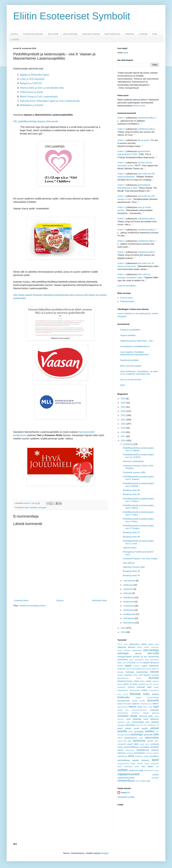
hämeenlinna (123, 678)
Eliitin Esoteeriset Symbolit (72, 16)
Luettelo (15, 39)
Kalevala (129, 34)
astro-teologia (151, 650)
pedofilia (34, 507)
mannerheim (123, 713)
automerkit (122, 660)
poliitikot (150, 731)
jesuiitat (142, 684)
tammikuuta (129, 623)
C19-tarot (131, 663)
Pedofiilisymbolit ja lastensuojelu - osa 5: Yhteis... (139, 513)
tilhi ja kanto (143, 140)
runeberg (154, 744)
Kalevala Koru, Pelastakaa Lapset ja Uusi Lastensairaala (50, 101)
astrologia (123, 653)
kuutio (142, 701)
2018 (123, 432)
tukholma (128, 766)
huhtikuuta (129, 610)
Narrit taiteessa (112, 34)
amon (140, 647)
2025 (123, 403)
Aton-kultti (53, 34)
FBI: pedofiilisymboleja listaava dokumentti (35, 121)
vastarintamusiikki (126, 778)
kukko (139, 697)
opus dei (139, 725)
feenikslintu (137, 669)
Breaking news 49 (131, 490)
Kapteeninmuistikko (129, 360)
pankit (145, 728)
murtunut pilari (146, 716)
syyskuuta (128, 589)
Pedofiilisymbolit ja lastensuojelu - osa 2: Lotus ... (139, 542)
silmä (131, 756)
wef (148, 781)
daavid (146, 663)
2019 (123, 428)
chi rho (139, 663)
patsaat (155, 728)
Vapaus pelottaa (128, 335)
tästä (126, 53)
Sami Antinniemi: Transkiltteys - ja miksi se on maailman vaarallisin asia (139, 373)
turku (137, 766)
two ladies (148, 766)
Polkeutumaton (127, 301)
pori (157, 732)
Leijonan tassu (130, 548)
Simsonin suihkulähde (133, 461)
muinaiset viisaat (127, 716)
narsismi (121, 722)
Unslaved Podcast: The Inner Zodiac (140, 559)
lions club (148, 707)
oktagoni (121, 725)
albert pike (154, 644)
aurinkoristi (154, 657)
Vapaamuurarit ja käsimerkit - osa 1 (137, 341)
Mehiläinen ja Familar (32, 105)
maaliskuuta (129, 614)
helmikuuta (129, 618)
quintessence (131, 738)
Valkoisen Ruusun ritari (134, 567)
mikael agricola (151, 713)
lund (127, 710)
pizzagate (42, 507)
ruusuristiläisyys (131, 747)
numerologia (138, 722)
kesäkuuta (129, 602)
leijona (132, 707)
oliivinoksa (130, 725)
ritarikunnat (139, 741)
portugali (121, 735)
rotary (157, 741)
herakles (121, 675)
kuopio (135, 701)
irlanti (136, 681)
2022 (123, 415)
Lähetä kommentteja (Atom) (32, 606)
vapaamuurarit (128, 774)
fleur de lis (147, 669)
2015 (123, 628)
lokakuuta (128, 585)
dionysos (155, 663)
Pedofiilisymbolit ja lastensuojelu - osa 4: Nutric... (139, 520)
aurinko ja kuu (140, 657)
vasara (156, 775)
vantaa (156, 771)
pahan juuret (132, 728)
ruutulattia (144, 747)
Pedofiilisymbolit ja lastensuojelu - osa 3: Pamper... (139, 527)
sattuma (155, 750)
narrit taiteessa (151, 719)
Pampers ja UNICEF (31, 83)
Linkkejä (143, 34)
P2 (158, 725)
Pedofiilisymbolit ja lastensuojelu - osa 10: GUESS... (139, 456)
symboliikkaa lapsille (128, 760)
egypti (128, 666)
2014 (123, 632)
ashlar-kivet (137, 650)
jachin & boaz (130, 684)
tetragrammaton (123, 764)
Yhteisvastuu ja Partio (32, 92)
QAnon (120, 738)
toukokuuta (129, 606)
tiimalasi (140, 764)
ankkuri (147, 647)
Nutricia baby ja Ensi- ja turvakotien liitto (42, 88)
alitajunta (122, 647)
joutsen (156, 684)
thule (133, 763)
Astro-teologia (70, 34)
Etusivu (14, 34)
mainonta (154, 710)
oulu (145, 725)
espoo (145, 666)
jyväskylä (121, 687)
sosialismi (154, 756)
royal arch (144, 744)
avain (131, 660)
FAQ (155, 34)
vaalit (141, 770)
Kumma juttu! (126, 298)
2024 (122, 385)
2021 (123, 420)
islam (142, 681)
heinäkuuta (129, 597)
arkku (120, 650)
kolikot (144, 690)
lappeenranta (122, 707)
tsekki (120, 767)
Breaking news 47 (131, 532)
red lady (127, 741)
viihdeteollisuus (126, 781)
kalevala (141, 687)
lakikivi (156, 704)
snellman (139, 756)
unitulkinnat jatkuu (146, 118)
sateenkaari (130, 750)
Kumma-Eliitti (153, 697)
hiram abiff (138, 675)
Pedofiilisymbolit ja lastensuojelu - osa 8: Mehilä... (139, 485)
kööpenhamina (146, 704)
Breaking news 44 (131, 575)
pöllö (156, 734)
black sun (122, 663)
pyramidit (148, 735)
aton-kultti (153, 653)
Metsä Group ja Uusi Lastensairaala (39, 96)
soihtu (146, 756)
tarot (155, 760)
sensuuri (149, 753)
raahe (141, 738)
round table (133, 744)
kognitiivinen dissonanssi (129, 690)
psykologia (137, 734)
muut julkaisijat (134, 719)
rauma (120, 741)
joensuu (149, 684)
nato (128, 722)
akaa (126, 644)
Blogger (105, 853)
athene (138, 653)
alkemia (132, 647)
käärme (136, 704)
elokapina (137, 666)
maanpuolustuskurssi (139, 710)
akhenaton (134, 644)
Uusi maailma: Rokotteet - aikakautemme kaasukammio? (135, 353)
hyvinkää (155, 675)
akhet (144, 644)
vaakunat (133, 770)
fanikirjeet (122, 669)
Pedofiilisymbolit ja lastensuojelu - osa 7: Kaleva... (139, 500)
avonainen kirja (142, 660)
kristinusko (124, 697)
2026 (123, 399)
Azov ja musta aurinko (131, 380)
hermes (128, 675)
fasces (129, 669)
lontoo (120, 710)
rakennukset (152, 738)
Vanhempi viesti (99, 600)
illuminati (154, 678)
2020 (123, 424)
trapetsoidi (155, 764)
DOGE (120, 666)
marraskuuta (130, 581)
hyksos (147, 675)
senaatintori (140, 753)
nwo (147, 722)
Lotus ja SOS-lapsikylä (32, 79)
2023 (123, 411)
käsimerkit (153, 700)
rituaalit (150, 741)
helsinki (154, 672)
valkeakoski (149, 771)
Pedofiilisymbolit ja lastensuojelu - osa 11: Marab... (139, 449)
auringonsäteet (125, 657)
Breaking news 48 (131, 494)
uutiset (122, 770)
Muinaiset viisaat (91, 34)
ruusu (120, 747)
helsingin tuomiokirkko (137, 672)
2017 (123, 436)
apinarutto (155, 647)
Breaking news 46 (131, 537)
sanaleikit (154, 747)
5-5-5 (120, 644)
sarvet (120, 750)
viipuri (138, 781)
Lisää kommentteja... (127, 286)
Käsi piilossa (129, 563)
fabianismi (154, 666)
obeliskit (155, 722)
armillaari (127, 650)
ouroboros (152, 725)
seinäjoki (130, 753)
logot (27, 507)
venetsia (155, 778)
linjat (140, 707)
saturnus (122, 753)
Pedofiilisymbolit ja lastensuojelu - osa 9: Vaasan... (139, 478)
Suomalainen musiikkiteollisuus (135, 346)
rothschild (122, 744)
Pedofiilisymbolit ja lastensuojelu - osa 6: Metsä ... (139, 507)
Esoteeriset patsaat (33, 34)
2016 (123, 440)
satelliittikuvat (143, 750)
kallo (149, 687)
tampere (145, 760)
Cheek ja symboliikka (130, 330)
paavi (120, 728)
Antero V (122, 118)
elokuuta (128, 593)
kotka (146, 694)
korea (126, 694)
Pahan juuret (139, 106)
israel (148, 681)
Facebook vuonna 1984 (134, 472)
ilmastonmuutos (125, 681)
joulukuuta (129, 444)
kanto (156, 687)
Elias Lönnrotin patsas (131, 366)
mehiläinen (136, 713)
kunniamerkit (124, 701)
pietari (131, 732)
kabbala (131, 687)
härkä (139, 678)
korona (135, 694)
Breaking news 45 (131, 571)
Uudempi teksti (21, 600)
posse (127, 735)
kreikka (155, 694)
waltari (143, 781)
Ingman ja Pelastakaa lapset (34, 75)
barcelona (155, 660)
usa (157, 767)
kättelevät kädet (124, 704)
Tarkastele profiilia (126, 797)
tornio (147, 763)
